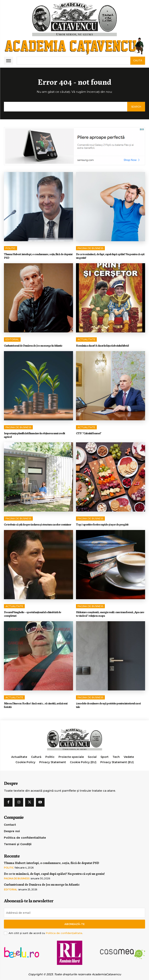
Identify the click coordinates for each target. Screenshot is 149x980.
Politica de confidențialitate (64, 933)
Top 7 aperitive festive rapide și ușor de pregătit (102, 524)
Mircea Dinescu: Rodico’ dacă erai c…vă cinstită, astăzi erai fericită (36, 705)
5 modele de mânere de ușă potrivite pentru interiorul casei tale (108, 705)
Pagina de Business (90, 248)
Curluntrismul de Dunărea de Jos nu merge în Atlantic (33, 345)
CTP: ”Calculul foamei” (89, 433)
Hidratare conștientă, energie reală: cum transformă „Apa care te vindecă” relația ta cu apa (110, 614)
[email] (74, 913)
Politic (11, 248)
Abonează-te (74, 924)
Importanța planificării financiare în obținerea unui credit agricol (34, 435)
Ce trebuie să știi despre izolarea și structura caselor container (37, 524)
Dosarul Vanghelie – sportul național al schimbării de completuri (32, 614)
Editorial (12, 339)
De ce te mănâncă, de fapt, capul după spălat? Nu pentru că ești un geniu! (110, 256)
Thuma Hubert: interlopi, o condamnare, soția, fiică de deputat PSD (38, 256)
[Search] (138, 61)
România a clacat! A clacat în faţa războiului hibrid (102, 345)
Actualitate (86, 339)
